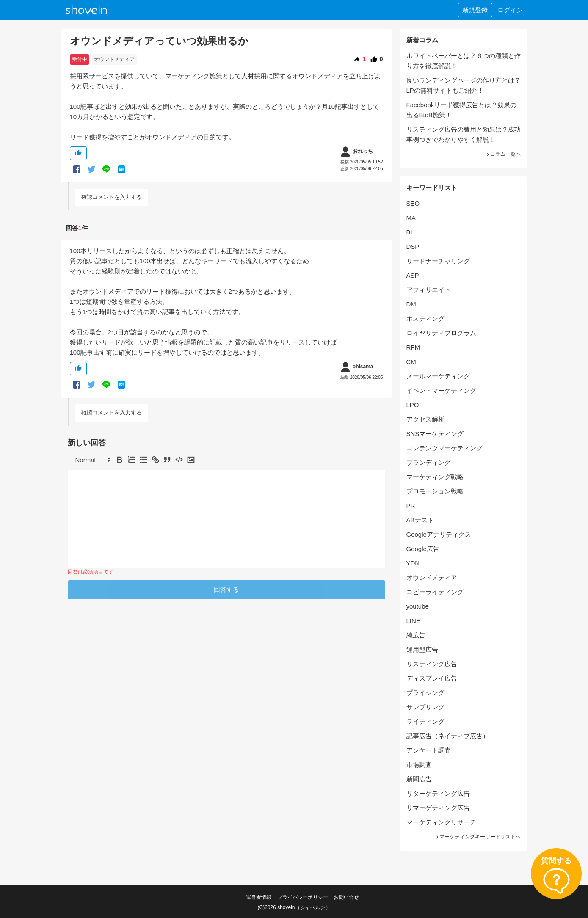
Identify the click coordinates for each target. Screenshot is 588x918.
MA (411, 218)
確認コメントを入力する (112, 197)
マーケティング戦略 (435, 477)
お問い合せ (346, 897)
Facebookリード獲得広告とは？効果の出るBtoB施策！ (462, 110)
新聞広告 (419, 779)
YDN (413, 563)
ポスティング (425, 318)
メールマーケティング (438, 376)
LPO (413, 405)
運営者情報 (259, 897)
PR (411, 506)
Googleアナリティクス (439, 534)
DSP (413, 247)
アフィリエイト (429, 290)
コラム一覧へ (503, 154)
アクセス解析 (425, 419)
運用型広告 (422, 649)
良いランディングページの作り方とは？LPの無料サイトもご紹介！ (464, 85)
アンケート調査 (429, 750)
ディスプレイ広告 (432, 678)
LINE (413, 621)
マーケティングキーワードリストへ (478, 837)
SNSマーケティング (435, 434)
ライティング (425, 721)
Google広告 (423, 549)
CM (411, 362)
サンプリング (425, 707)
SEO (413, 203)
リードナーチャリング (438, 261)
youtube (418, 606)
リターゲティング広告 (438, 793)
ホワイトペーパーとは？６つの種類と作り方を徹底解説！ (464, 61)
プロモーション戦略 (435, 491)
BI (409, 232)
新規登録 (475, 10)
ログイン (510, 10)
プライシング (425, 693)
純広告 (416, 635)
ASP (413, 275)
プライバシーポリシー (303, 897)
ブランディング (429, 462)
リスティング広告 (432, 664)
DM (411, 304)
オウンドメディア (114, 59)
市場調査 (419, 765)
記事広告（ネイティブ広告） (448, 736)
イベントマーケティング (441, 390)
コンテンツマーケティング (444, 448)
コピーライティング (435, 592)
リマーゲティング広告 (438, 808)
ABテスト (420, 520)
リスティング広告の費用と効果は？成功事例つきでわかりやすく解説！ (464, 134)
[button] (92, 460)
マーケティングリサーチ (441, 822)
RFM (413, 347)
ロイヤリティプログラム (441, 333)
